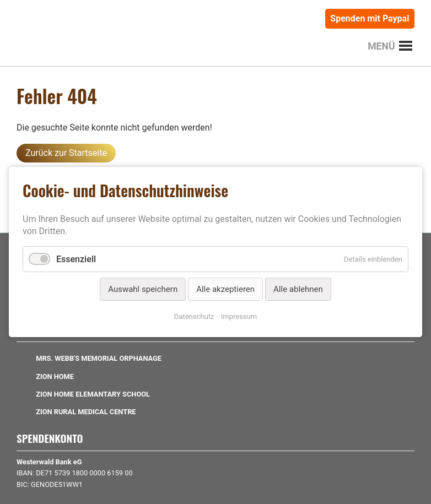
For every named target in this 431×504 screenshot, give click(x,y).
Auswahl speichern (143, 289)
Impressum (239, 316)
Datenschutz (194, 316)
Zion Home (55, 376)
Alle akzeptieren (225, 289)
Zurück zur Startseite (66, 153)
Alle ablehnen (298, 289)
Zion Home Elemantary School (93, 394)
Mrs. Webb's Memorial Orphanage (99, 358)
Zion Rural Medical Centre (86, 412)
